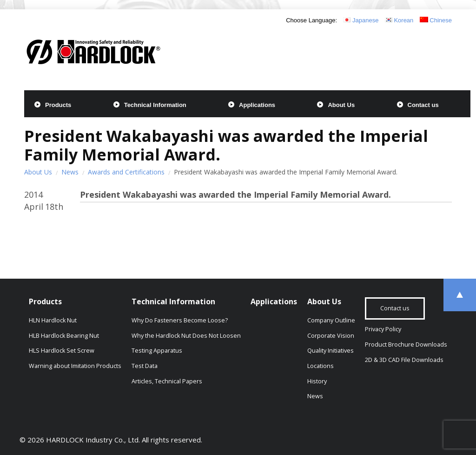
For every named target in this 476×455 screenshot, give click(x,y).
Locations (321, 366)
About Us (341, 105)
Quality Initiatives (331, 351)
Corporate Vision (331, 336)
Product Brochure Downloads (406, 345)
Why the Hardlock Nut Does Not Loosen (186, 336)
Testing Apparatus (157, 351)
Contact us (423, 105)
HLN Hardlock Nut (53, 320)
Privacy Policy (383, 329)
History (317, 381)
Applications (257, 105)
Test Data (145, 366)
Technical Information (155, 105)
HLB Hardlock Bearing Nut (64, 336)
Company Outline (331, 320)
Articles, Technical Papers (167, 381)
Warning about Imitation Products (75, 366)
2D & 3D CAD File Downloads (404, 360)
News (70, 172)
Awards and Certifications (126, 172)
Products (58, 105)
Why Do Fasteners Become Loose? (180, 320)
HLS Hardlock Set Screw (62, 351)
